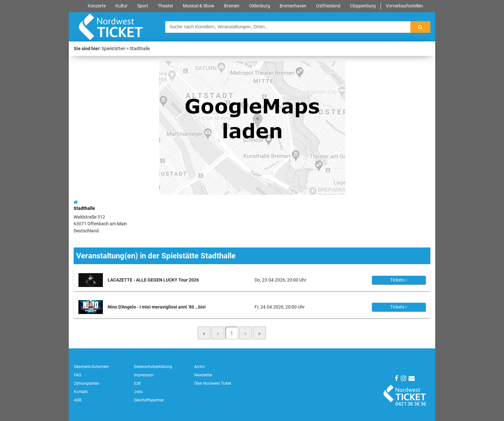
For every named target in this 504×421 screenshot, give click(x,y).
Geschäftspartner (149, 400)
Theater (166, 6)
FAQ (77, 375)
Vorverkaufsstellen (404, 6)
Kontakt (81, 392)
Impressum (144, 375)
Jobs (138, 392)
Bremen (232, 6)
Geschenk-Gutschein (91, 367)
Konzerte (97, 6)
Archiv (200, 367)
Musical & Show (199, 6)
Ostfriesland (328, 6)
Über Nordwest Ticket (213, 383)
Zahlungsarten (87, 383)
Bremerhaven (293, 6)
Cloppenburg (363, 6)
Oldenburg (260, 6)
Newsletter (203, 375)
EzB (137, 383)
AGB (78, 400)
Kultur (122, 6)
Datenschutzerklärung (153, 367)
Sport (143, 6)
